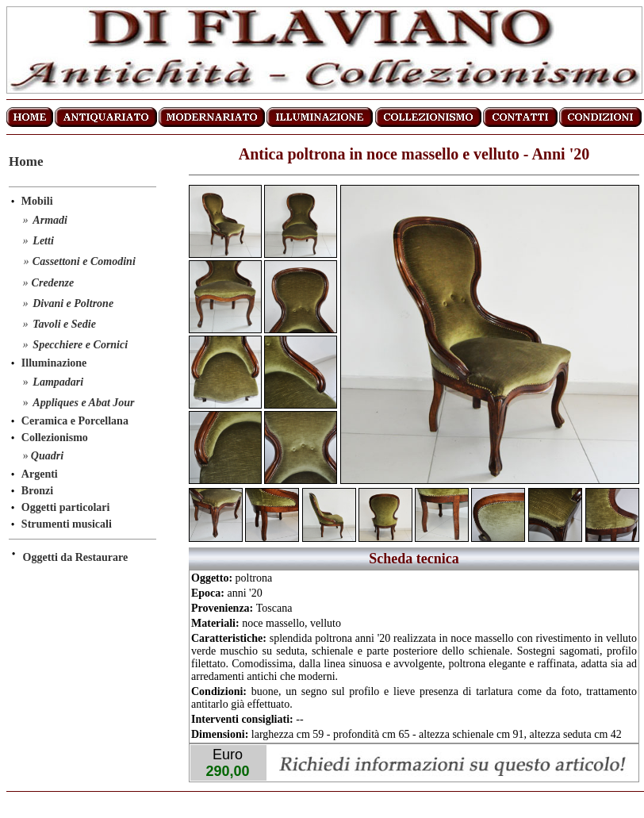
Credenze (53, 283)
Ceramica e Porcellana (75, 421)
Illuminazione (54, 363)
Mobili (37, 201)
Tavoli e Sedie (64, 324)
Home (26, 161)
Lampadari (58, 382)
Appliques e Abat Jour (83, 403)
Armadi (50, 220)
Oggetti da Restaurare (76, 557)
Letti (43, 241)
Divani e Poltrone (73, 303)
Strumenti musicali (67, 524)
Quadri (47, 456)
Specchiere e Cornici (80, 345)
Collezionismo (55, 438)
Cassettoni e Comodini (84, 261)
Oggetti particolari (66, 507)
